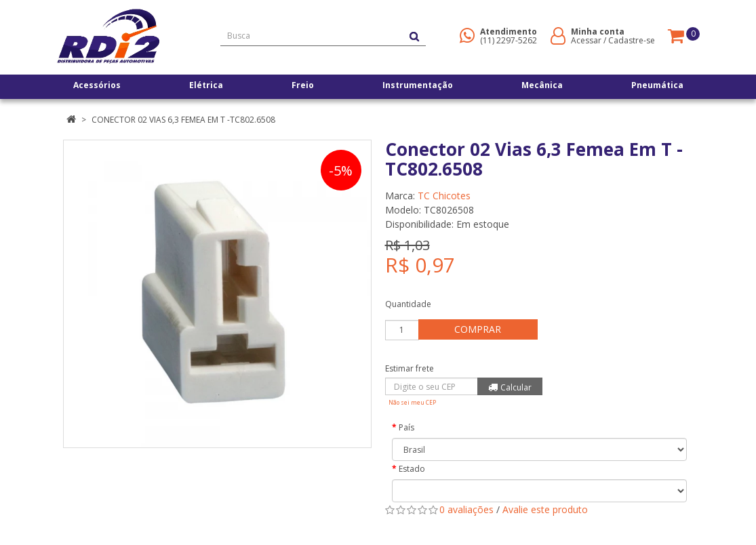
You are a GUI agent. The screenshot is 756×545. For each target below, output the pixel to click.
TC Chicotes (444, 196)
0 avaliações (466, 509)
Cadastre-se (632, 40)
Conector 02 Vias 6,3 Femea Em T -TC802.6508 (183, 120)
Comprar (479, 329)
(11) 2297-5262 (509, 40)
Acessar (586, 40)
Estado (412, 469)
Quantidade (408, 304)
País (406, 427)
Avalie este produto (545, 509)
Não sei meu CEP (412, 402)
